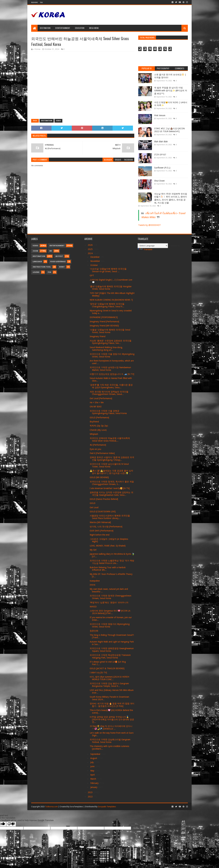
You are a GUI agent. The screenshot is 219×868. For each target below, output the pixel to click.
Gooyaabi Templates (107, 807)
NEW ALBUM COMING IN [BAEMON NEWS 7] (111, 300)
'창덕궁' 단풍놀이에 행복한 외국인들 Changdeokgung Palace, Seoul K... (107, 305)
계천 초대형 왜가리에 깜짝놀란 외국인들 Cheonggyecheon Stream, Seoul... (109, 393)
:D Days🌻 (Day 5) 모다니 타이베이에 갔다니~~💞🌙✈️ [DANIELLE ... (111, 727)
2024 (90, 253)
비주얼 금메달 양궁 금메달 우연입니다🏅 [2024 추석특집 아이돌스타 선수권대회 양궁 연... (112, 719)
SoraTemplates (76, 807)
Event (62, 267)
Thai (41, 2)
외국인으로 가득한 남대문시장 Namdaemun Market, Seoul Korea (110, 369)
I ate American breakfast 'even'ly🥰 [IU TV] (110, 488)
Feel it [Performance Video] (102, 453)
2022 (90, 797)
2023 (90, 792)
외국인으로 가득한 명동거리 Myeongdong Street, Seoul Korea (110, 625)
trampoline (95, 581)
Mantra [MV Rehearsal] (100, 522)
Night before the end (100, 535)
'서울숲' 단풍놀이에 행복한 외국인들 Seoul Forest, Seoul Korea (110, 331)
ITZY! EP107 (160, 155)
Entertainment (57, 246)
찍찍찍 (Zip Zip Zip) (99, 426)
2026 (90, 245)
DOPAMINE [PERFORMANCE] (104, 317)
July (92, 762)
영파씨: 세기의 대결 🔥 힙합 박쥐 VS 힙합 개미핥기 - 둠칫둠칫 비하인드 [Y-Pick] (112, 705)
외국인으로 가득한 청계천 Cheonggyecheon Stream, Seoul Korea (110, 597)
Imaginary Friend (98, 336)
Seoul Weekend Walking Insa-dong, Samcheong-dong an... (106, 349)
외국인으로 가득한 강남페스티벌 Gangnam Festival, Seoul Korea (110, 741)
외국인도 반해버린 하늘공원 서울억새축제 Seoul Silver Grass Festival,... (110, 439)
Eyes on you (95, 449)
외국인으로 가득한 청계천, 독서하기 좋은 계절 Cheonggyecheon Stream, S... (112, 483)
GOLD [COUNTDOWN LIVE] (103, 512)
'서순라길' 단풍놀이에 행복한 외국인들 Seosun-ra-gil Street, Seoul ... (108, 270)
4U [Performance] (98, 445)
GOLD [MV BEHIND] (99, 477)
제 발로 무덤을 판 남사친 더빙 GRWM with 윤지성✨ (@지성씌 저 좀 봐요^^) (171, 91)
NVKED (93, 607)
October (94, 265)
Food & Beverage (58, 262)
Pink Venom (160, 115)
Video (58, 121)
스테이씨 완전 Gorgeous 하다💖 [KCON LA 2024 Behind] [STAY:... (110, 612)
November (95, 261)
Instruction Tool (42, 267)
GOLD (93, 503)
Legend (36, 272)
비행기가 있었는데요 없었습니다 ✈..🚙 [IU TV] (112, 374)
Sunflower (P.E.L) (162, 168)
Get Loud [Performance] (101, 398)
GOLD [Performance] (99, 418)
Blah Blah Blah (161, 142)
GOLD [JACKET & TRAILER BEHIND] (107, 668)
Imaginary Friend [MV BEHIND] (104, 326)
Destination (45, 28)
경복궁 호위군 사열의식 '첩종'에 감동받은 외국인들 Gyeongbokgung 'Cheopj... (112, 459)
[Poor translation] (11, 824)
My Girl (93, 550)
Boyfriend (94, 422)
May (93, 771)
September (96, 754)
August (94, 758)
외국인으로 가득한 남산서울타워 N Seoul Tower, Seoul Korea (109, 465)
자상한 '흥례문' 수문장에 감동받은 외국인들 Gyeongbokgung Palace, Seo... (111, 342)
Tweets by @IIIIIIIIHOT (149, 225)
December (95, 257)
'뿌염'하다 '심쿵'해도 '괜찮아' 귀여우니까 (109, 603)
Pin (49, 272)
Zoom (35, 251)
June (93, 766)
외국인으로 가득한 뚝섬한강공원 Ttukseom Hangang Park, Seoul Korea (110, 656)
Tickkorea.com (51, 807)
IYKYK (93, 585)
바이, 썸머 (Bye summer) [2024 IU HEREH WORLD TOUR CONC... (109, 678)
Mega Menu (94, 28)
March (94, 779)
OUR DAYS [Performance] (102, 531)
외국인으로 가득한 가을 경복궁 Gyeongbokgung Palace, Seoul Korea (108, 412)
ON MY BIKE (96, 407)
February (95, 783)
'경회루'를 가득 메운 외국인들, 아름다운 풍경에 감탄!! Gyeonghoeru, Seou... (111, 386)
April (93, 775)
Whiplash (94, 434)
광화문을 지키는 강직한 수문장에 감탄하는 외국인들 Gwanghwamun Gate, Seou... (111, 494)
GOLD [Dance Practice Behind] (104, 499)
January (94, 787)
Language (37, 262)
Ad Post (59, 256)
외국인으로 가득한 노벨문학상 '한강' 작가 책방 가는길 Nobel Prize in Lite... (112, 562)
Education (80, 28)
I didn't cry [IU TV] (98, 673)
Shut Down (159, 181)
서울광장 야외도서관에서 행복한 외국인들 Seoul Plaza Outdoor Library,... (110, 517)
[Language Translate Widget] (153, 246)
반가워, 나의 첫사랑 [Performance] (106, 527)
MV (51, 251)
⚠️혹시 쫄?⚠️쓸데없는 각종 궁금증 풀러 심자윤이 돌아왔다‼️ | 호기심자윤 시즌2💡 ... (111, 472)
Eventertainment (63, 28)
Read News (34, 2)
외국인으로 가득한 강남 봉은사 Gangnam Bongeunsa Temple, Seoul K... (109, 685)
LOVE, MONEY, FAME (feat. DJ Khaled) (108, 546)
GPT (92, 276)
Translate (145, 249)
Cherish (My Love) (98, 430)
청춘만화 (94, 631)
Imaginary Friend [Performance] (104, 322)
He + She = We (97, 402)
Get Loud (94, 507)
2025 (90, 249)
